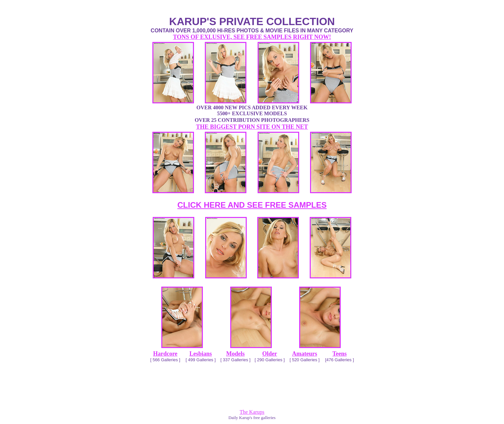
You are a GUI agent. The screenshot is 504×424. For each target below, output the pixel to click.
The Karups (252, 412)
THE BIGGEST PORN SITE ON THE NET (252, 127)
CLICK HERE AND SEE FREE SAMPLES (252, 205)
